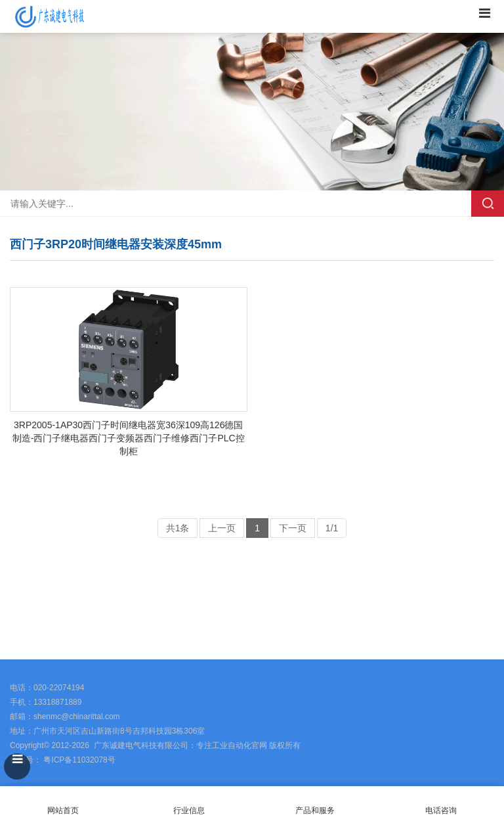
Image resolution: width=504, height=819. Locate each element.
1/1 (332, 528)
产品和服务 (315, 810)
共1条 (178, 528)
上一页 (222, 528)
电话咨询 (441, 803)
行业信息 (189, 810)
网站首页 (63, 803)
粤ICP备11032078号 (78, 760)
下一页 (293, 528)
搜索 (488, 204)
